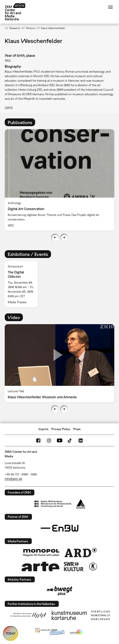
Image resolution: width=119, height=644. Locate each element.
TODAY (11, 633)
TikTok (70, 441)
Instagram (49, 441)
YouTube (59, 441)
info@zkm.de (13, 479)
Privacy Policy (61, 429)
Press (77, 429)
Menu (110, 7)
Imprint (43, 429)
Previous (55, 237)
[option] (59, 180)
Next (64, 237)
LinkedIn (81, 441)
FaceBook (38, 441)
